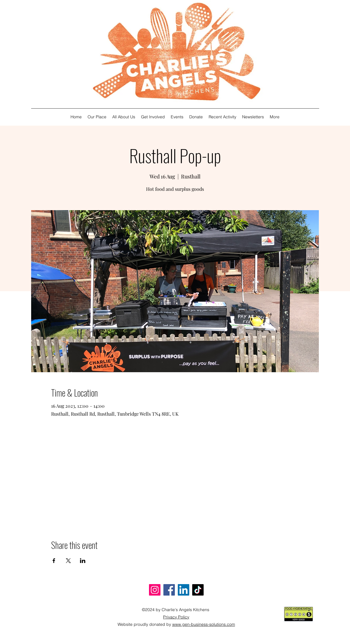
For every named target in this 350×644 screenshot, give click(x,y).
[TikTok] (198, 590)
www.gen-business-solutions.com (204, 624)
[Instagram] (155, 590)
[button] (124, 117)
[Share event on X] (68, 561)
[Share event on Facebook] (54, 561)
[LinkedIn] (184, 590)
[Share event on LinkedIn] (83, 561)
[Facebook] (169, 590)
